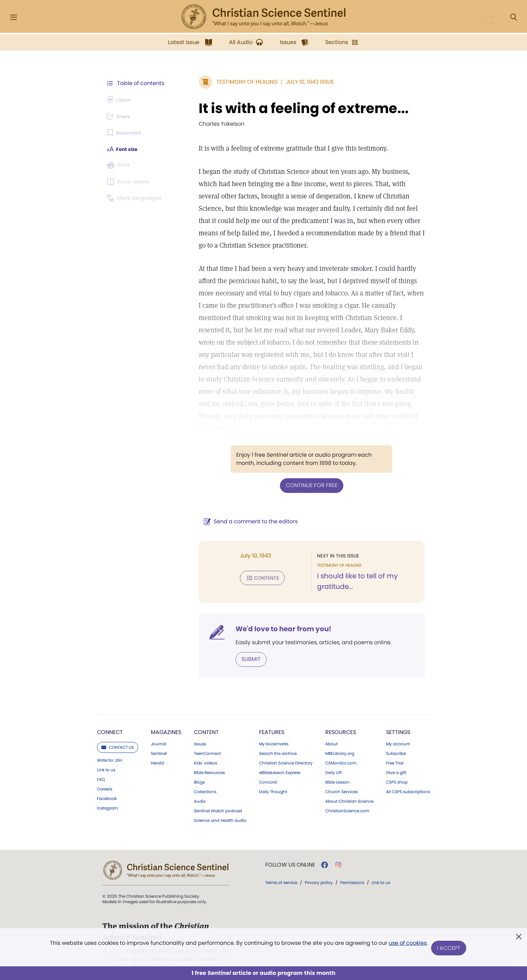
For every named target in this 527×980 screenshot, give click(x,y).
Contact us (118, 734)
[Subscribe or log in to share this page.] (121, 116)
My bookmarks (274, 731)
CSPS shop (397, 769)
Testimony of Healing (231, 82)
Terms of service (281, 869)
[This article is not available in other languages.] (136, 198)
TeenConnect (207, 740)
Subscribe (396, 740)
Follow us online (290, 852)
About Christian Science (349, 788)
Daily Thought (273, 778)
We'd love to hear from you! (267, 616)
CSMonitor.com (341, 750)
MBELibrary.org (340, 740)
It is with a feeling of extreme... (287, 108)
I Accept (450, 948)
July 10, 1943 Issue (294, 82)
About (331, 731)
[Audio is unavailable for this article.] (121, 100)
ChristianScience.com (347, 798)
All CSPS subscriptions (408, 778)
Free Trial (395, 750)
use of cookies (407, 946)
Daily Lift (333, 759)
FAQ (101, 766)
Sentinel (159, 740)
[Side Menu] (14, 17)
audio (220, 807)
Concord (268, 769)
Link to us (106, 757)
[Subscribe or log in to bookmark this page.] (127, 133)
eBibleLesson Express (280, 759)
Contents (246, 564)
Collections (205, 778)
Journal (159, 731)
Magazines (166, 719)
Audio (200, 788)
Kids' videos (205, 750)
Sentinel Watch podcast (218, 798)
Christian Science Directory (286, 750)
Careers (105, 776)
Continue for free (303, 473)
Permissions (352, 869)
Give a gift (396, 759)
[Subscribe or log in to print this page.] (119, 165)
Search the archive (278, 740)
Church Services (341, 778)
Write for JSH (109, 747)
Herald (157, 750)
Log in (486, 17)
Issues (200, 731)
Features (272, 719)
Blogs (199, 769)
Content (206, 719)
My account (398, 731)
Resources (341, 719)
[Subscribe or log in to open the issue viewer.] (130, 182)
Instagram (107, 795)
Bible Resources (209, 759)
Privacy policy (319, 869)
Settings (398, 719)
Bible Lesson (337, 769)
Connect (110, 719)
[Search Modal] (513, 17)
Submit (235, 646)
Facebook (107, 785)
